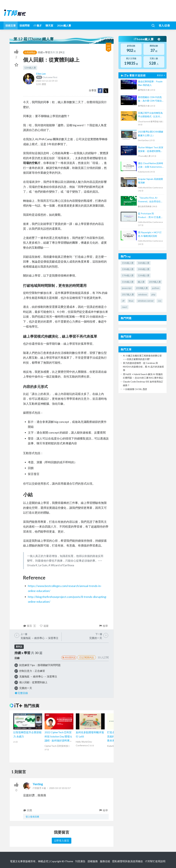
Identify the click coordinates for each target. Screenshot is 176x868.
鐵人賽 (141, 282)
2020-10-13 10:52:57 (60, 788)
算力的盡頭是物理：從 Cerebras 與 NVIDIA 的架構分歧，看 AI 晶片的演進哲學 (143, 367)
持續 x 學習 (44, 52)
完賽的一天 (26, 688)
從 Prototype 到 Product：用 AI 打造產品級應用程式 (151, 216)
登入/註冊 (164, 25)
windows (143, 294)
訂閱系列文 (87, 657)
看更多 (161, 75)
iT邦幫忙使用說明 (155, 861)
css (160, 301)
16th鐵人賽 (144, 263)
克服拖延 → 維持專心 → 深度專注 (38, 676)
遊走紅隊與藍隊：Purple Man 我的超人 (150, 83)
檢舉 (103, 626)
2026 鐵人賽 (64, 25)
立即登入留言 (62, 840)
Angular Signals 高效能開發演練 (150, 181)
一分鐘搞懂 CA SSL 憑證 (135, 389)
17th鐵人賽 (128, 275)
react (125, 307)
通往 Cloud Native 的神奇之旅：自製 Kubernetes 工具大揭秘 (151, 165)
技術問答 (25, 25)
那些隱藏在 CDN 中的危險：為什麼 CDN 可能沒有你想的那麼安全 (150, 99)
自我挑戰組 (30, 52)
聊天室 (49, 25)
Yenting (38, 784)
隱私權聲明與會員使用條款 (128, 861)
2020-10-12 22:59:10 (47, 81)
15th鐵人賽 (128, 263)
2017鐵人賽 (128, 294)
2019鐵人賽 (155, 282)
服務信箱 (105, 861)
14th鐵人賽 (144, 269)
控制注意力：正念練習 (32, 671)
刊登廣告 (80, 861)
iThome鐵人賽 (147, 39)
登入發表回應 (32, 817)
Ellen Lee (41, 74)
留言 (30, 626)
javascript (127, 288)
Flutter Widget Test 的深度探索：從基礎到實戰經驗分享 (151, 149)
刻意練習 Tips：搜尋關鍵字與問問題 (40, 665)
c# (123, 301)
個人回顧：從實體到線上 (33, 682)
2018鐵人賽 (142, 288)
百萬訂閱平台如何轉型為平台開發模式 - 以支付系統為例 (150, 115)
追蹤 (44, 626)
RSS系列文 (69, 657)
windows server (146, 301)
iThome (69, 861)
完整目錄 (21, 693)
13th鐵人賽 (128, 269)
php (153, 294)
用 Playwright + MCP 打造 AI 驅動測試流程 (150, 234)
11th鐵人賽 (128, 282)
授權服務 (93, 861)
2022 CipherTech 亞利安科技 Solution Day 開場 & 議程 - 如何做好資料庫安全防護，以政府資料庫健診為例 (59, 740)
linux (131, 301)
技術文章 (11, 25)
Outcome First (47, 77)
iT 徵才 (38, 25)
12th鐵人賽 (30, 68)
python (156, 288)
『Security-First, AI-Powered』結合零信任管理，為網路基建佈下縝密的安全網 (150, 200)
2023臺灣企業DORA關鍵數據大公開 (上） (151, 133)
